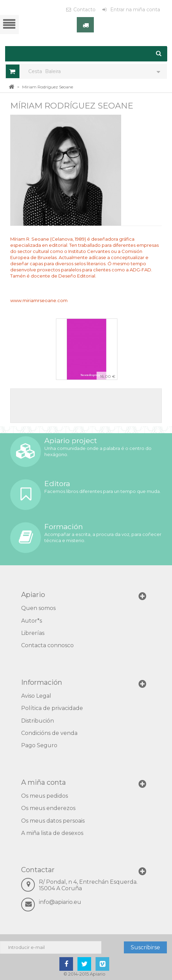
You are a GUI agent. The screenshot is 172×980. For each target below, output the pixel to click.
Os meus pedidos (45, 796)
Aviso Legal (36, 696)
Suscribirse (145, 947)
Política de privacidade (52, 708)
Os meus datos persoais (53, 821)
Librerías (33, 633)
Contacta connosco (47, 645)
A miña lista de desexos (52, 833)
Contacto (84, 10)
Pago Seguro (39, 745)
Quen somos (38, 608)
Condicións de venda (49, 733)
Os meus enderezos (48, 808)
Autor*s (32, 621)
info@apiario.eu (60, 902)
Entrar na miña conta (134, 10)
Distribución (38, 721)
